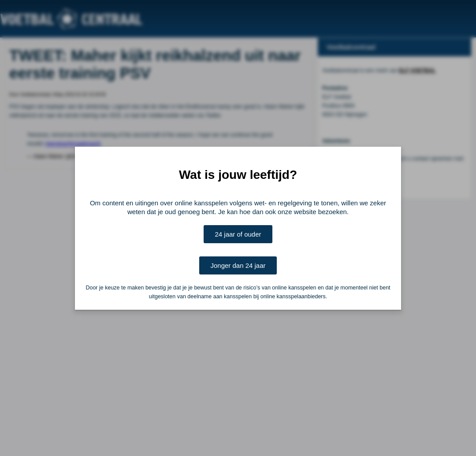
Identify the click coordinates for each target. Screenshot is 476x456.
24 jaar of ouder (238, 234)
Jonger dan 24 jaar (238, 265)
